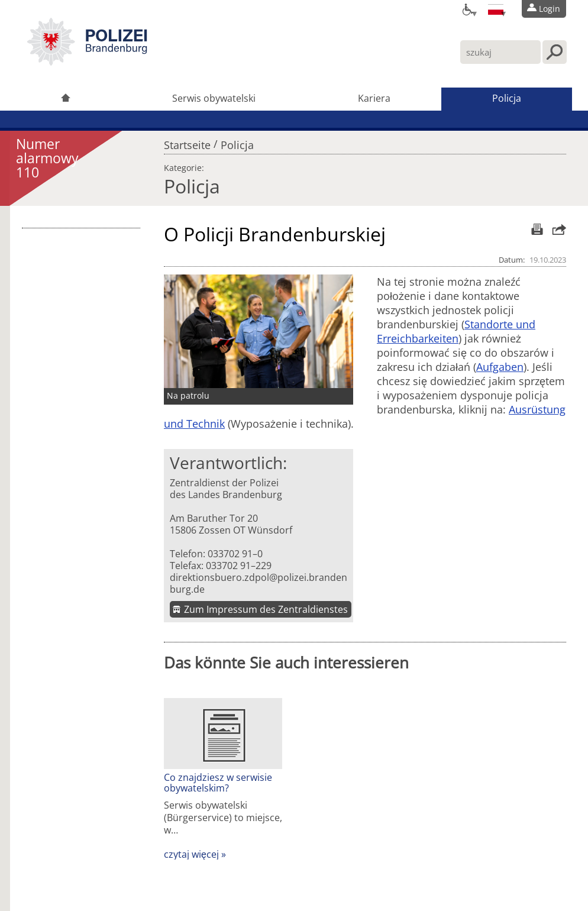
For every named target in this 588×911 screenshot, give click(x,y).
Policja (507, 98)
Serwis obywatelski (214, 98)
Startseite (187, 142)
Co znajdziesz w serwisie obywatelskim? (218, 783)
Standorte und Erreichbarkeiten (456, 331)
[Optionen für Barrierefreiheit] (467, 9)
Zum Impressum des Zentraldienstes (266, 609)
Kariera (374, 98)
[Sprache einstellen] (496, 9)
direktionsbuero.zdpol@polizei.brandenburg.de (259, 583)
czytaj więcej (191, 854)
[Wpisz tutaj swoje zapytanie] (500, 52)
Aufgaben (500, 367)
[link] (87, 62)
